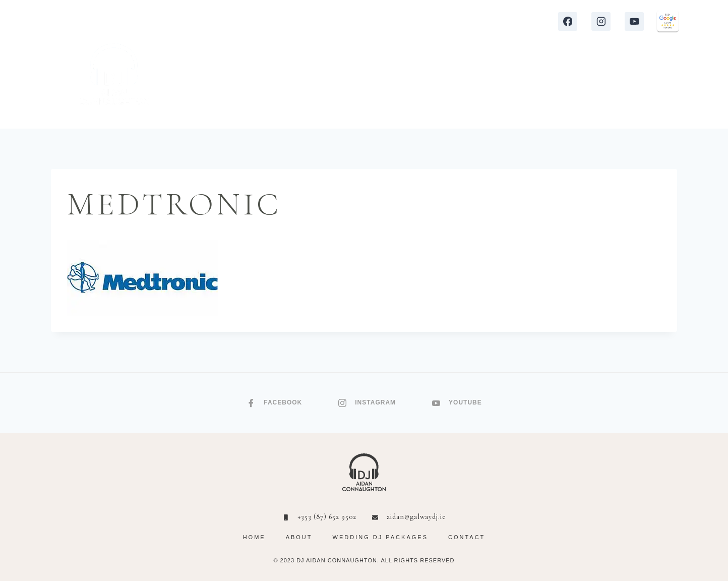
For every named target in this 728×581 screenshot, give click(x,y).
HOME (223, 86)
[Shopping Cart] (673, 86)
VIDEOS (463, 86)
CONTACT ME (626, 86)
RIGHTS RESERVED (424, 560)
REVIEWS (410, 86)
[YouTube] (634, 22)
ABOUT (563, 86)
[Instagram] (601, 22)
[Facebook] (568, 22)
